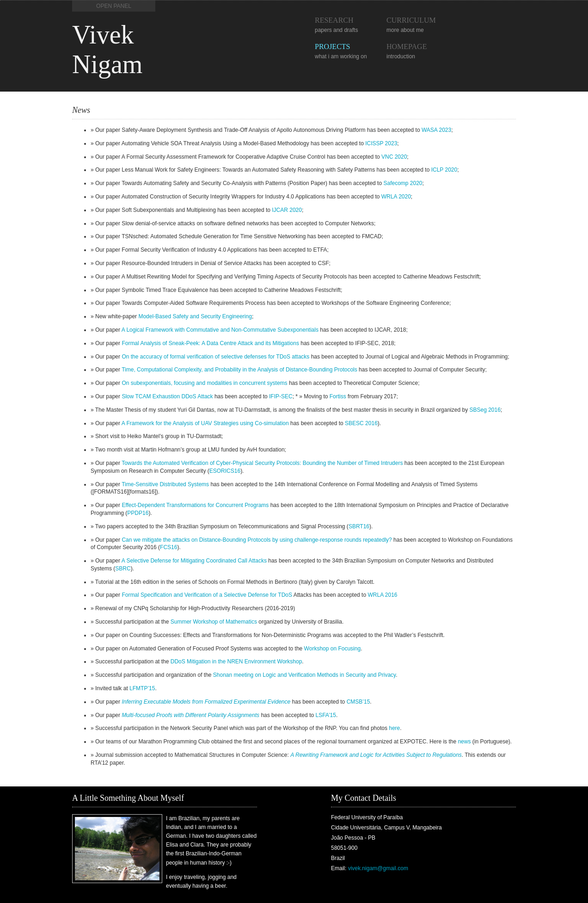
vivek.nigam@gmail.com (378, 868)
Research (334, 20)
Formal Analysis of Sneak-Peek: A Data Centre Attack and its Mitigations (210, 343)
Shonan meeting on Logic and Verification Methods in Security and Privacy (304, 675)
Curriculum (411, 20)
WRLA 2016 (382, 595)
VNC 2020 (394, 157)
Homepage (407, 46)
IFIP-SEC (281, 396)
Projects (332, 46)
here (394, 728)
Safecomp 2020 (403, 183)
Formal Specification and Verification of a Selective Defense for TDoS (207, 595)
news (464, 742)
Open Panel (114, 6)
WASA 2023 (436, 130)
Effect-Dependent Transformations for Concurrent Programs (195, 505)
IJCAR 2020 (287, 210)
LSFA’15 (325, 715)
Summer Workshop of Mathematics (214, 622)
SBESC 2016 (361, 423)
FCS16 (168, 547)
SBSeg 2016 (485, 410)
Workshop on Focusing (333, 649)
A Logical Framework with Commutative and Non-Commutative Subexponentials (220, 330)
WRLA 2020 (396, 197)
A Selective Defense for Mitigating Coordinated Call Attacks (194, 561)
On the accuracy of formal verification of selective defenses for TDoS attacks (215, 357)
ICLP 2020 (444, 170)
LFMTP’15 (142, 688)
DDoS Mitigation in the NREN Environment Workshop (236, 662)
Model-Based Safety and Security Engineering (195, 316)
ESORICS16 (225, 471)
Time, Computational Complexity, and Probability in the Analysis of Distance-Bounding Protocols (239, 370)
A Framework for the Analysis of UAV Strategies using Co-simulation (205, 423)
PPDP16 (138, 513)
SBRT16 (359, 526)
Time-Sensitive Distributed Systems (165, 484)
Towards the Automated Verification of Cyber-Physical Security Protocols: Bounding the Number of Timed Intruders (262, 463)
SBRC (123, 569)
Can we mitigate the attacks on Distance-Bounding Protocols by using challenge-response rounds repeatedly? (257, 540)
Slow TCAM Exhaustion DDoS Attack (167, 396)
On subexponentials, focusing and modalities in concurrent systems (204, 383)
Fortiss (338, 396)
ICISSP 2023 (381, 143)
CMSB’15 (358, 702)
